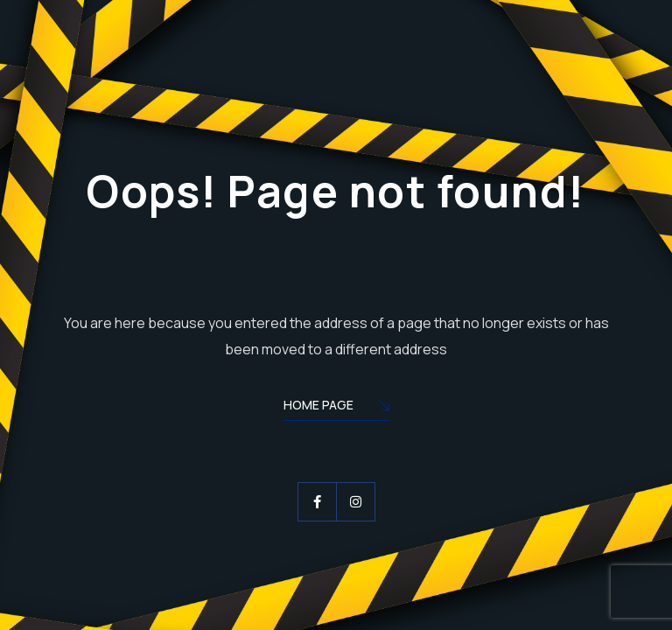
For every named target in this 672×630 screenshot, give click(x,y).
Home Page (336, 406)
